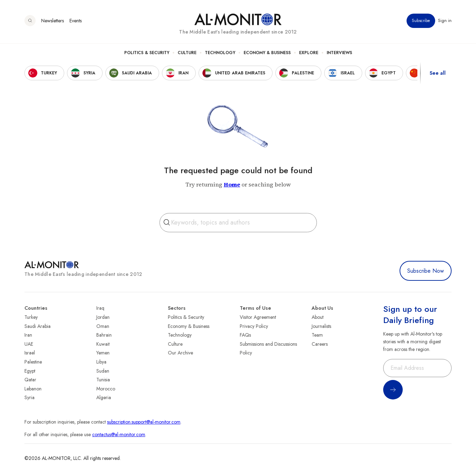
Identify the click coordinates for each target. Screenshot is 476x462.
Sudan (103, 371)
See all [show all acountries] (438, 73)
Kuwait (103, 344)
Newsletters (53, 21)
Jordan (103, 317)
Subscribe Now (426, 271)
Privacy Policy (254, 326)
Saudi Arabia (38, 326)
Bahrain (104, 335)
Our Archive (180, 353)
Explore (309, 53)
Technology (220, 53)
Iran (28, 335)
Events (76, 21)
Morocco (106, 389)
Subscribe (421, 21)
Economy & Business (267, 53)
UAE (29, 344)
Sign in (445, 21)
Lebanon (33, 389)
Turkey (31, 317)
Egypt (30, 371)
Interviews (339, 53)
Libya (101, 362)
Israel (30, 353)
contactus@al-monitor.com (119, 434)
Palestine (33, 362)
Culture (187, 53)
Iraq (100, 308)
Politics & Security (147, 53)
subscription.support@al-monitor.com (144, 422)
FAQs (245, 335)
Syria (29, 397)
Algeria (104, 397)
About (318, 317)
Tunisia (103, 380)
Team (317, 335)
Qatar (30, 380)
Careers (320, 344)
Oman (103, 326)
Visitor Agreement (258, 317)
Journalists (321, 326)
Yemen (103, 353)
